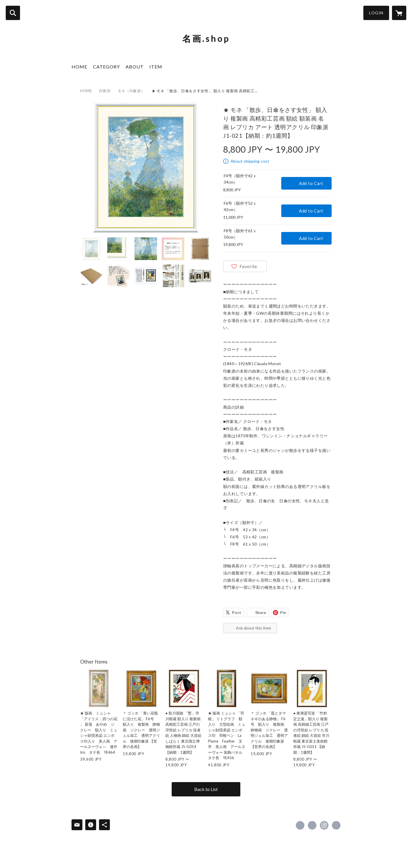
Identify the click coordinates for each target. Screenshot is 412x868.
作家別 (105, 91)
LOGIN (376, 13)
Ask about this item (253, 628)
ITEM (156, 67)
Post (237, 612)
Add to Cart (311, 183)
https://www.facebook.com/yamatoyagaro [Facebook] (300, 825)
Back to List (206, 789)
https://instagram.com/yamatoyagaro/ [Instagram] (324, 825)
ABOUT (135, 67)
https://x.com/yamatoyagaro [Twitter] (312, 825)
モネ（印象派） (131, 91)
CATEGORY (106, 67)
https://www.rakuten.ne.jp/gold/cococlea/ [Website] (336, 825)
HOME (79, 67)
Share (261, 612)
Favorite (248, 266)
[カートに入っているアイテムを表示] (399, 13)
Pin (283, 612)
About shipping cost (250, 161)
